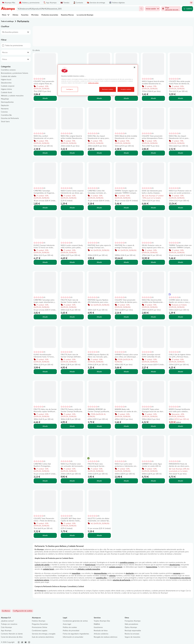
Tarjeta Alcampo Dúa (102, 621)
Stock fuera (5, 121)
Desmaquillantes (7, 102)
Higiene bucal (6, 79)
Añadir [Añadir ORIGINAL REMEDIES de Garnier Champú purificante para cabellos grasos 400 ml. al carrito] (99, 426)
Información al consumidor (73, 637)
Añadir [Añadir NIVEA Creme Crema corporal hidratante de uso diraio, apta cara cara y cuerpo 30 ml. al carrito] (72, 208)
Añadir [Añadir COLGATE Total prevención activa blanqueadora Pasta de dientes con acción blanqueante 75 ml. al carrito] (153, 153)
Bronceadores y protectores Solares (15, 73)
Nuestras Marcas (67, 15)
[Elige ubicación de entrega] (171, 9)
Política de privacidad (71, 630)
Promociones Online (40, 627)
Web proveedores (131, 624)
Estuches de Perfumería (10, 118)
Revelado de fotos (101, 630)
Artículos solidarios (101, 634)
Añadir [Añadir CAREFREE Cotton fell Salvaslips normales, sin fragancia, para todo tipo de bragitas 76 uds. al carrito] (99, 208)
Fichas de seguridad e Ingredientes (76, 634)
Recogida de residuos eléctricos (106, 637)
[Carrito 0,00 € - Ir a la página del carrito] (187, 9)
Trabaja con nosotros (9, 624)
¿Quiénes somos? (7, 621)
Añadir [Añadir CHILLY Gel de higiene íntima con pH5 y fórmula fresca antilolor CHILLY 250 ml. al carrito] (181, 372)
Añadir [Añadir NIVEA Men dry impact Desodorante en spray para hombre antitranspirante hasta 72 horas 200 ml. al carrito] (99, 153)
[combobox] (78, 9)
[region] (98, 80)
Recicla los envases (132, 634)
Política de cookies (70, 627)
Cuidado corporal (8, 86)
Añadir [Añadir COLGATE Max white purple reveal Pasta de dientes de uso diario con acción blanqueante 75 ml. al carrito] (181, 98)
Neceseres (5, 109)
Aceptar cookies (126, 89)
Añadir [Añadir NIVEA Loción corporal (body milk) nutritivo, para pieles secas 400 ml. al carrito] (72, 262)
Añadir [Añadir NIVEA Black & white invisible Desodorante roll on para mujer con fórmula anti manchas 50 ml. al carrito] (126, 153)
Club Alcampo (6, 627)
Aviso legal (67, 624)
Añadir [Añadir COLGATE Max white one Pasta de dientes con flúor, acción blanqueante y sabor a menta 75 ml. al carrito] (99, 98)
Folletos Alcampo (39, 621)
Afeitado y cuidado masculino (12, 96)
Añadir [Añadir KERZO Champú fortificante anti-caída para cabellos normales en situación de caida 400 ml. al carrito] (181, 426)
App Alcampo (6, 630)
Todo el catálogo (7, 21)
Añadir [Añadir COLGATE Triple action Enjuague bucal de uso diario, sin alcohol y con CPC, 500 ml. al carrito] (153, 426)
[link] (23, 611)
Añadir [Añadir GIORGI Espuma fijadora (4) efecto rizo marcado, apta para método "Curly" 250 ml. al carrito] (99, 372)
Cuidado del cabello (9, 76)
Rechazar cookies (108, 89)
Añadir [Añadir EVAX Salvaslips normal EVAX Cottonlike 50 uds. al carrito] (153, 372)
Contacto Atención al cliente (12, 634)
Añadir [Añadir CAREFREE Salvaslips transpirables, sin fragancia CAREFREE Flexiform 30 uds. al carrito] (45, 208)
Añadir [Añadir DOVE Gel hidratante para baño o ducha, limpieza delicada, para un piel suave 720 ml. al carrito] (153, 208)
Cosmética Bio (6, 115)
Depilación (5, 105)
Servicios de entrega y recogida (44, 634)
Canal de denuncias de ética (12, 637)
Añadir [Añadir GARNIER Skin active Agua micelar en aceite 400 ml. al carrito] (153, 481)
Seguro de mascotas (132, 637)
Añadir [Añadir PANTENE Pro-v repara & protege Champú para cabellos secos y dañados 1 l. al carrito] (126, 262)
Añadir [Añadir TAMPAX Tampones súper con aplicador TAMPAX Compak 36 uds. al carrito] (181, 262)
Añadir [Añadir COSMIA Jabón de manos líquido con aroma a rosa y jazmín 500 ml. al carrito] (181, 317)
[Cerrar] (134, 67)
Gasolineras (98, 627)
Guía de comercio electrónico (43, 637)
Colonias (4, 112)
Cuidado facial (6, 92)
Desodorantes (6, 83)
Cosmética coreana (8, 70)
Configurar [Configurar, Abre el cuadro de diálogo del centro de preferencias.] (70, 89)
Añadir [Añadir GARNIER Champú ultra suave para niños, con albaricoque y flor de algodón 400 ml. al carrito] (126, 372)
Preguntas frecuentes (40, 624)
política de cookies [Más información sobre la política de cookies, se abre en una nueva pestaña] (93, 83)
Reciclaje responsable (133, 630)
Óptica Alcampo (131, 627)
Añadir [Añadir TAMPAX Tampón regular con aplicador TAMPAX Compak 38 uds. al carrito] (126, 208)
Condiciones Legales (40, 630)
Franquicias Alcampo (133, 621)
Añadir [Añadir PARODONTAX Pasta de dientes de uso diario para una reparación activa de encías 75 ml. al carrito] (181, 481)
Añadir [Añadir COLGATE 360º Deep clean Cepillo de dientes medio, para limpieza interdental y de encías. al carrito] (72, 535)
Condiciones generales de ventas (75, 621)
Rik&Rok (97, 624)
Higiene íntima (6, 89)
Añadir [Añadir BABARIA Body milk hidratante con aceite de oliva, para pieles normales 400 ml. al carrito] (126, 426)
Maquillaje (5, 99)
